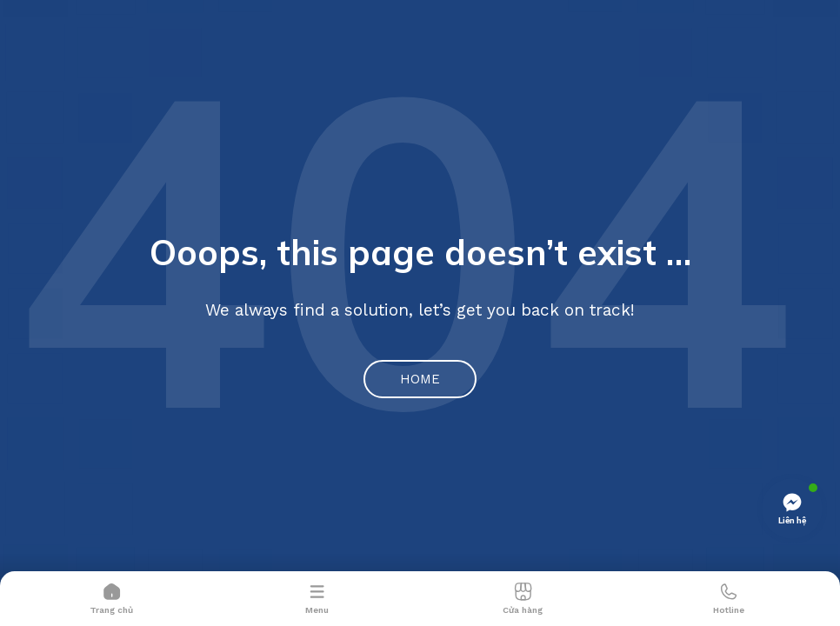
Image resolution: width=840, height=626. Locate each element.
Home (420, 379)
